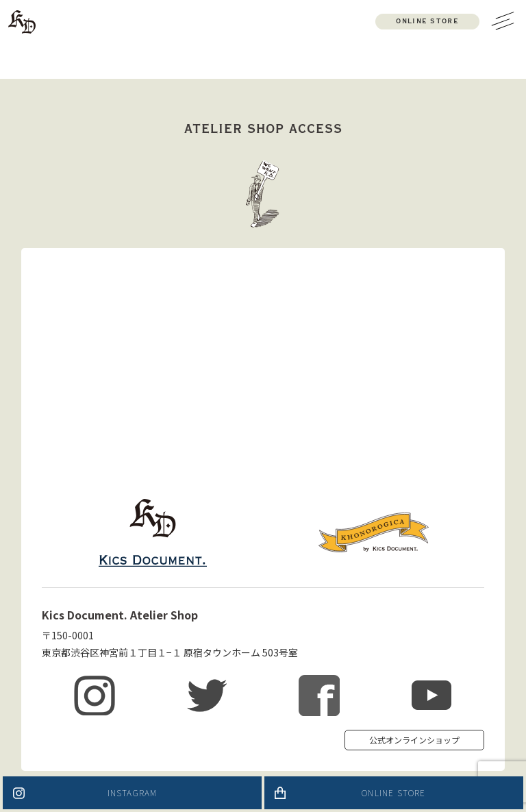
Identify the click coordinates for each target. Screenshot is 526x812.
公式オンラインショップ (414, 740)
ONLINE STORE (393, 792)
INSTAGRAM (133, 792)
